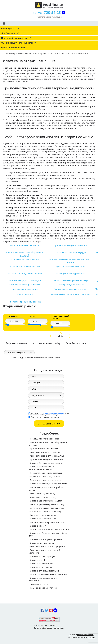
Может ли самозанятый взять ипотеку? (49, 574)
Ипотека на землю (39, 526)
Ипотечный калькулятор (14, 38)
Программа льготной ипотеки (25, 259)
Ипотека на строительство (25, 289)
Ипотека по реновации (41, 567)
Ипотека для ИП (38, 560)
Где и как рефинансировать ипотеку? (70, 280)
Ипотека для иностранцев (42, 556)
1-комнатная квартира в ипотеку (25, 285)
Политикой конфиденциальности (52, 413)
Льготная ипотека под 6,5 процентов (48, 546)
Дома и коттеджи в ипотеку (43, 497)
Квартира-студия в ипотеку (71, 285)
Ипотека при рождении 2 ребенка (25, 302)
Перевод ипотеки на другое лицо (46, 480)
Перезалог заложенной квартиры (71, 267)
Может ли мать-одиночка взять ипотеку (49, 529)
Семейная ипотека (76, 343)
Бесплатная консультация (49, 17)
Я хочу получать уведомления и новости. (44, 417)
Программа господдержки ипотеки (70, 245)
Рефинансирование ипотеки (43, 588)
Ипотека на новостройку (47, 343)
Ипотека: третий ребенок (42, 543)
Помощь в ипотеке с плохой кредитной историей (25, 254)
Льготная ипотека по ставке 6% (25, 267)
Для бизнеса (8, 33)
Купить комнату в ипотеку (42, 494)
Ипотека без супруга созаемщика (25, 280)
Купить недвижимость (13, 48)
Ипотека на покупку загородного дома (48, 484)
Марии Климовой (85, 635)
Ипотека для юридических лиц (44, 571)
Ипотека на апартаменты (42, 564)
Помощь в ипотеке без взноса (25, 245)
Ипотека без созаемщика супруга (70, 252)
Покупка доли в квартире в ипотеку (71, 289)
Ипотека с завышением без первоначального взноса (71, 261)
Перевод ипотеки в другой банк (71, 273)
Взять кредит (8, 28)
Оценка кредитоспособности (17, 43)
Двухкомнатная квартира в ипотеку (47, 508)
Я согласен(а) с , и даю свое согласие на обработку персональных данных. (49, 414)
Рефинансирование (17, 343)
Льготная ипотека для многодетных (25, 273)
